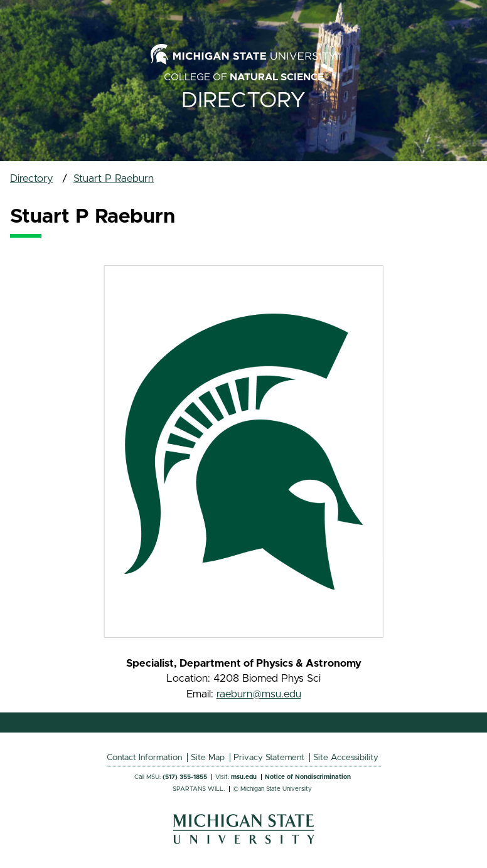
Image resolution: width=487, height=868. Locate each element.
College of (244, 77)
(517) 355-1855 (185, 777)
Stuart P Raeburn (114, 179)
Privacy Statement (269, 758)
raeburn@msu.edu (259, 694)
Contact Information (144, 758)
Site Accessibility (346, 758)
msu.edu (244, 777)
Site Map (208, 758)
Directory (243, 101)
